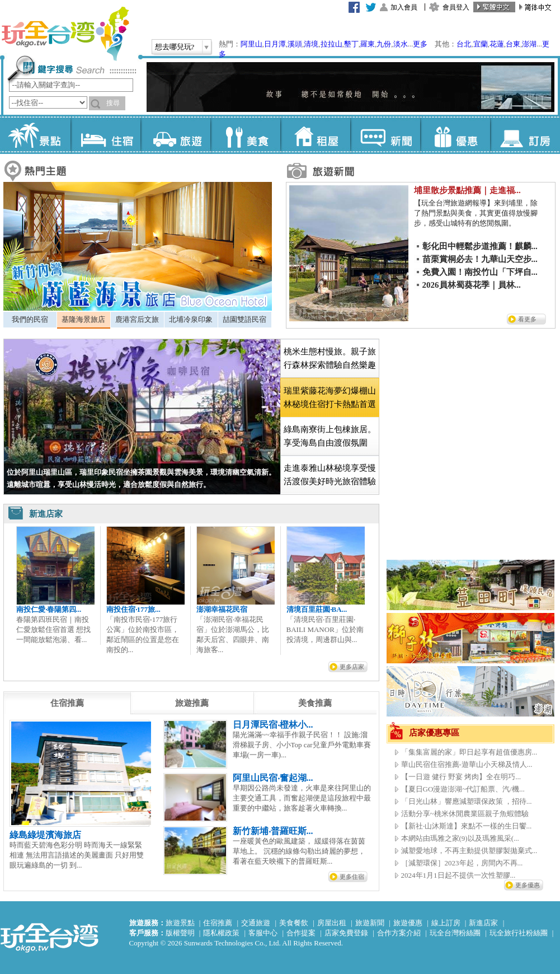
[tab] (30, 320)
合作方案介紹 (399, 933)
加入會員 (404, 7)
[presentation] (67, 703)
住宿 (105, 134)
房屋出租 (332, 923)
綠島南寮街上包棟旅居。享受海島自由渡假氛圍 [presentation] (330, 436)
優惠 (455, 134)
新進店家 (483, 923)
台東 (513, 44)
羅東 (368, 44)
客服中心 (263, 933)
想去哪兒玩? (175, 47)
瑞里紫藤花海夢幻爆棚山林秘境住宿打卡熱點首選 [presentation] (330, 397)
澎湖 (529, 44)
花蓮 (497, 44)
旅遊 (175, 134)
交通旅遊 (256, 923)
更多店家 (352, 667)
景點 (36, 134)
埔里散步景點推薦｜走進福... (467, 190)
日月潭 (275, 44)
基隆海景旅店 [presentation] (83, 319)
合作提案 (301, 933)
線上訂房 (446, 923)
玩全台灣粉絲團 (455, 933)
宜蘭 (481, 44)
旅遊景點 (180, 923)
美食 (245, 134)
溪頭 (295, 44)
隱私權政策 (221, 933)
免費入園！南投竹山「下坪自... (480, 272)
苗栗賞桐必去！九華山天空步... (480, 259)
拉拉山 (331, 44)
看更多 (527, 319)
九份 (384, 44)
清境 (311, 44)
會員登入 (456, 7)
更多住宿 (352, 877)
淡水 (401, 44)
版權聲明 (180, 933)
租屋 (315, 134)
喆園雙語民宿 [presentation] (244, 319)
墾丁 (351, 44)
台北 (464, 44)
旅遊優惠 (408, 923)
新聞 (385, 134)
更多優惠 (528, 885)
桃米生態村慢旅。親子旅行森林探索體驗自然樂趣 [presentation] (330, 358)
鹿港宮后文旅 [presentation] (137, 319)
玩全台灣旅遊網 (65, 34)
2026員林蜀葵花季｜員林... (472, 285)
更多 (420, 44)
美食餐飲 (294, 923)
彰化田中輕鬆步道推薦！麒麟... (480, 246)
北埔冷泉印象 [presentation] (191, 319)
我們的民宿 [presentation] (30, 319)
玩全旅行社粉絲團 (519, 933)
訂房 (525, 134)
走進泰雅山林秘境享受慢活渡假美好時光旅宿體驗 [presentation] (330, 475)
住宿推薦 (218, 923)
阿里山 (251, 44)
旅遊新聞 (370, 923)
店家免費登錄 (346, 933)
